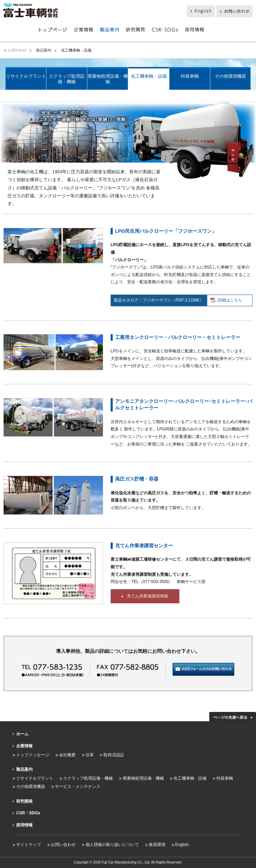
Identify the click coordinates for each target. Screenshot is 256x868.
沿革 (90, 755)
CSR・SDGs (28, 813)
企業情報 (24, 746)
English (182, 845)
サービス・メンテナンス (78, 787)
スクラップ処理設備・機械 (67, 79)
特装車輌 (190, 76)
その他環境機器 (230, 76)
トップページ (15, 50)
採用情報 (24, 825)
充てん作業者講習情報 (145, 596)
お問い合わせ (63, 845)
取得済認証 (114, 755)
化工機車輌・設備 (149, 76)
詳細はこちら (226, 300)
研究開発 (24, 801)
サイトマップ (29, 845)
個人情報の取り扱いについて (112, 845)
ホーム (22, 734)
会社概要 (67, 755)
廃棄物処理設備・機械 (108, 79)
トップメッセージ (33, 755)
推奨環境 (157, 845)
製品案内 (44, 50)
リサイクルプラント (26, 76)
